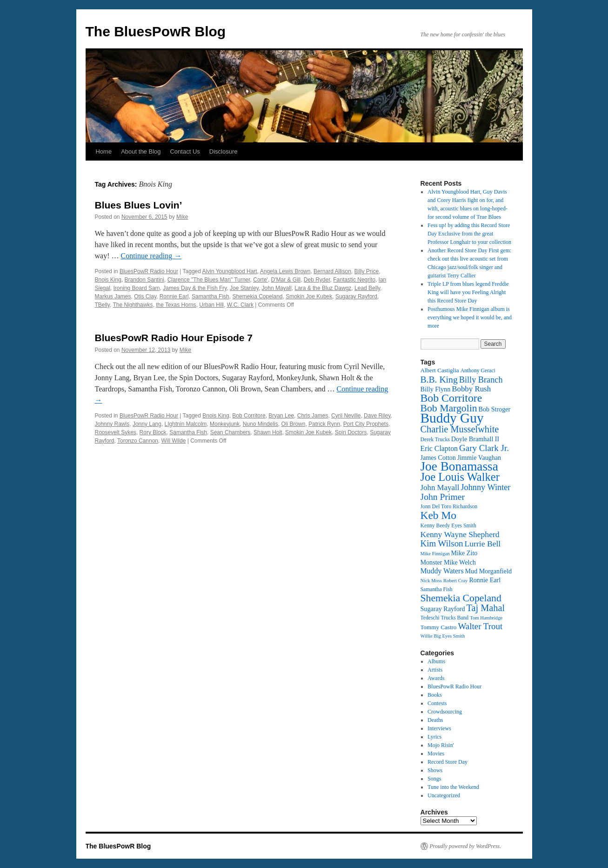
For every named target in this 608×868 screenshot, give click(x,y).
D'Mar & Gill (286, 280)
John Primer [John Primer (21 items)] (443, 497)
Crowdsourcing (445, 712)
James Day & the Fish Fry (195, 288)
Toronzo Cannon (138, 441)
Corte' (261, 280)
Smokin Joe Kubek (309, 296)
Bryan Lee (281, 416)
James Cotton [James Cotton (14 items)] (438, 458)
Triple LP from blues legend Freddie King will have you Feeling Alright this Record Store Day (468, 292)
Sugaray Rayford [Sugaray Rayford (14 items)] (443, 609)
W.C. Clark (240, 305)
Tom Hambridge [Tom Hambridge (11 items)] (486, 618)
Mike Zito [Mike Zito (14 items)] (464, 553)
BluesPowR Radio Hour (149, 271)
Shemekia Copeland (257, 296)
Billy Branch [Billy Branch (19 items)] (481, 380)
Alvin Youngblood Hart (230, 271)
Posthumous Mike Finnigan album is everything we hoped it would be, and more (470, 317)
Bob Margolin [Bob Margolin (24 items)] (449, 408)
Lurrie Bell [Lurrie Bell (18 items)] (483, 544)
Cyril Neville (346, 416)
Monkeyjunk (225, 424)
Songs (434, 779)
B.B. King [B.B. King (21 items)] (439, 379)
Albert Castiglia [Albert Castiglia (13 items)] (440, 370)
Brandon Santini (144, 280)
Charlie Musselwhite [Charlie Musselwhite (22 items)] (460, 429)
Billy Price (367, 271)
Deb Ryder (317, 280)
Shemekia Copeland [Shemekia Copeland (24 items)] (461, 598)
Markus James (113, 296)
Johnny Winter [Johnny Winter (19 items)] (485, 487)
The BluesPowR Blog (156, 31)
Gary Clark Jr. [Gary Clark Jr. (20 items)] (484, 448)
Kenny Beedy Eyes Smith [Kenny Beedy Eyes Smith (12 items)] (448, 526)
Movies (436, 754)
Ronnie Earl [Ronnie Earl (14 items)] (485, 580)
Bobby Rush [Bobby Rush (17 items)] (471, 389)
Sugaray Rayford (356, 296)
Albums (436, 661)
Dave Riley (377, 416)
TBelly (102, 305)
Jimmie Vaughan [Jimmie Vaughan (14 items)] (479, 458)
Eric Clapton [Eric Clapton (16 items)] (439, 448)
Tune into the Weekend (453, 787)
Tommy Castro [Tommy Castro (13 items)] (439, 627)
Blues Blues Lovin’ (139, 205)
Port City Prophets (366, 424)
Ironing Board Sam (137, 288)
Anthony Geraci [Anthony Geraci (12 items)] (478, 371)
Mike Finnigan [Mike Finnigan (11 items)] (435, 554)
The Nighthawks (133, 305)
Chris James (313, 416)
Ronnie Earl (174, 296)
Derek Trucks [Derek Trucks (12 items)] (435, 440)
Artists (435, 670)
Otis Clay (145, 296)
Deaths (435, 720)
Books (435, 695)
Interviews (439, 728)
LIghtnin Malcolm (186, 424)
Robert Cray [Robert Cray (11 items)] (455, 581)
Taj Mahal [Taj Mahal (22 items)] (486, 608)
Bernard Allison (332, 271)
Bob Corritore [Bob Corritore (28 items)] (451, 398)
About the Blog (141, 151)
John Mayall (277, 288)
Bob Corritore (249, 416)
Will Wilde (174, 441)
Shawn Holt (268, 432)
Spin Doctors (351, 432)
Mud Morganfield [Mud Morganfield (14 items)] (488, 571)
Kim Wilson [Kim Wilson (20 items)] (442, 543)
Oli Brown (293, 424)
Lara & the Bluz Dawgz (323, 288)
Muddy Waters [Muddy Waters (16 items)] (442, 571)
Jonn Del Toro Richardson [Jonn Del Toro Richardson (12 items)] (449, 507)
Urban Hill (211, 305)
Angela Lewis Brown (285, 271)
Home (104, 151)
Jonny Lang (147, 424)
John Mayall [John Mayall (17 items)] (440, 488)
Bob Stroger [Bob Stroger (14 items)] (495, 409)
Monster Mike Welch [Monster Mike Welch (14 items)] (448, 562)
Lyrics (434, 737)
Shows (435, 770)
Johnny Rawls (112, 424)
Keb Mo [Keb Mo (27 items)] (438, 515)
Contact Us (185, 151)
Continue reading (151, 256)
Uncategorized (444, 795)
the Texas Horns (176, 305)
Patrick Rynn (324, 424)
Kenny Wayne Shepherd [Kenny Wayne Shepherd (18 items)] (460, 534)
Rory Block (153, 432)
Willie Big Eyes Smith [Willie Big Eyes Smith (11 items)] (443, 636)
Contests (437, 703)
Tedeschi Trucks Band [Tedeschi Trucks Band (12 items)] (445, 618)
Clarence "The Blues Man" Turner (209, 280)
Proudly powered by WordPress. (466, 846)
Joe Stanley (244, 288)
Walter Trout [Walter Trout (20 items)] (480, 626)
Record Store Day (448, 762)
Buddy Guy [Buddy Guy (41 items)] (452, 418)
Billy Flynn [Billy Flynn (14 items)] (436, 389)
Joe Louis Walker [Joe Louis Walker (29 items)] (460, 477)
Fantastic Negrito (354, 280)
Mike (182, 217)
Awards (436, 678)
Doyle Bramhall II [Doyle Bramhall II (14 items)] (475, 439)
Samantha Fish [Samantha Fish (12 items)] (437, 589)
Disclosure (224, 151)
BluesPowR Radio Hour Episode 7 (174, 338)
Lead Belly (367, 288)
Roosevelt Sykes (116, 432)
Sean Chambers (231, 432)
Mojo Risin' (441, 745)
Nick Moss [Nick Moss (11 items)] (431, 581)
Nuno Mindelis (261, 424)
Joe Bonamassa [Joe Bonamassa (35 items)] (459, 466)
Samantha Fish (210, 296)
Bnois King (108, 280)
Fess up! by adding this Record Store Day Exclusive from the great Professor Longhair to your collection (469, 234)
